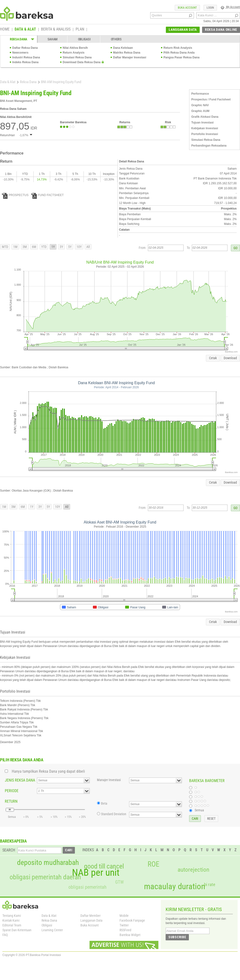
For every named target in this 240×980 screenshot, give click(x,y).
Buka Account (90, 925)
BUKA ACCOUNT (187, 8)
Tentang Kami (12, 916)
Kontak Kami (11, 920)
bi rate (210, 884)
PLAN (80, 30)
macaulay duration (175, 886)
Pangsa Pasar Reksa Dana (181, 57)
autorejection (193, 870)
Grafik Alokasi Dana (205, 117)
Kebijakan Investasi (205, 128)
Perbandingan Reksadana (209, 146)
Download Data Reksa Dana (82, 62)
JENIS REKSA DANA (20, 780)
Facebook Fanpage (132, 920)
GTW (119, 882)
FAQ (5, 935)
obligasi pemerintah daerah (45, 877)
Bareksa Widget (130, 935)
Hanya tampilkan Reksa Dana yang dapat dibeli (48, 771)
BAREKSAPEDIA (13, 841)
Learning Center (52, 930)
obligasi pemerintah (87, 887)
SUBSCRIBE (177, 937)
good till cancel (104, 866)
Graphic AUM (200, 111)
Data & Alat (8, 82)
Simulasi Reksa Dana (77, 57)
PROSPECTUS (15, 195)
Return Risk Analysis (178, 48)
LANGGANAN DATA (183, 30)
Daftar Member (90, 916)
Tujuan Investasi (202, 123)
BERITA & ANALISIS (56, 30)
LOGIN (210, 8)
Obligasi (47, 925)
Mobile (124, 916)
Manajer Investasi (109, 780)
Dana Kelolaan (123, 48)
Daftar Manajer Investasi (130, 57)
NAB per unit (96, 873)
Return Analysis (74, 53)
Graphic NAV (200, 105)
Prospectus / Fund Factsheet (211, 99)
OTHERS (116, 39)
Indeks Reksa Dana (25, 62)
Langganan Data (91, 920)
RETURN (11, 801)
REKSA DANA (18, 39)
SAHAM (53, 39)
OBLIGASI (84, 39)
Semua (199, 810)
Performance (200, 94)
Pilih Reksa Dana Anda (179, 53)
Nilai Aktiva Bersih (75, 48)
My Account (230, 7)
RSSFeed (125, 930)
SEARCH (9, 850)
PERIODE (12, 791)
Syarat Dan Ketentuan (17, 930)
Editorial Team (12, 925)
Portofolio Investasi (205, 134)
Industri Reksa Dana (26, 57)
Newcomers (20, 53)
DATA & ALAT (25, 30)
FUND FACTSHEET (47, 195)
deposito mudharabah (48, 863)
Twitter (124, 925)
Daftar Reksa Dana (25, 48)
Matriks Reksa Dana (127, 53)
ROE (153, 864)
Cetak (213, 358)
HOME (5, 30)
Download (230, 358)
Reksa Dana (28, 82)
